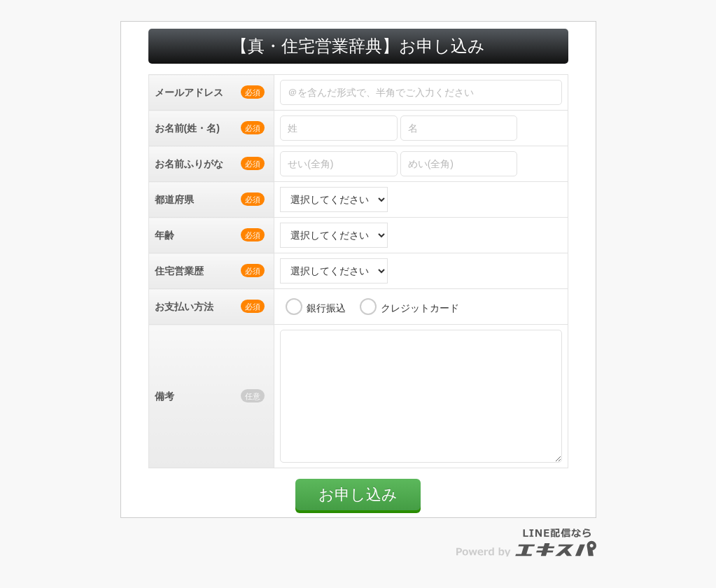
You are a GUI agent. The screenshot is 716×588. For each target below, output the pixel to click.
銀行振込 (326, 308)
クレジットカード (420, 308)
